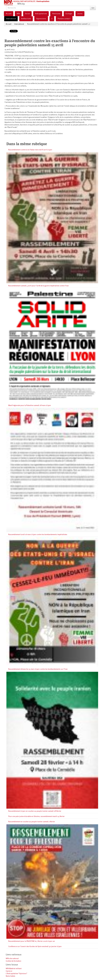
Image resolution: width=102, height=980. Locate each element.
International (11, 19)
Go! (93, 8)
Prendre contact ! (64, 19)
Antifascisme (26, 19)
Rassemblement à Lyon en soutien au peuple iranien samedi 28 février (35, 811)
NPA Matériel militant (14, 969)
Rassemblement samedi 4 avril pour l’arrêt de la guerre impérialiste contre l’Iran (39, 286)
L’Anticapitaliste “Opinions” (17, 974)
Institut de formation (14, 961)
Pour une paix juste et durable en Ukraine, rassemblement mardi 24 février (36, 816)
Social (27, 14)
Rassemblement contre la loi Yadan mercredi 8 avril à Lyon (30, 150)
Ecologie (69, 14)
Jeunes (80, 14)
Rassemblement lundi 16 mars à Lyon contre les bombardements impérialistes (38, 535)
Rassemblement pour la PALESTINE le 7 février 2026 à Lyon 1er (32, 941)
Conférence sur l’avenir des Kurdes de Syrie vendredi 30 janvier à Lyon (35, 947)
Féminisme (56, 14)
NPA (18, 14)
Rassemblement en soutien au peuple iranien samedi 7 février (32, 822)
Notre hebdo (10, 976)
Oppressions (41, 19)
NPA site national (12, 959)
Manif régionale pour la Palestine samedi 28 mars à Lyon (30, 405)
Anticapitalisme (41, 14)
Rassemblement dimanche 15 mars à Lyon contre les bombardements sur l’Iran (38, 669)
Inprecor (9, 971)
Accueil (9, 14)
